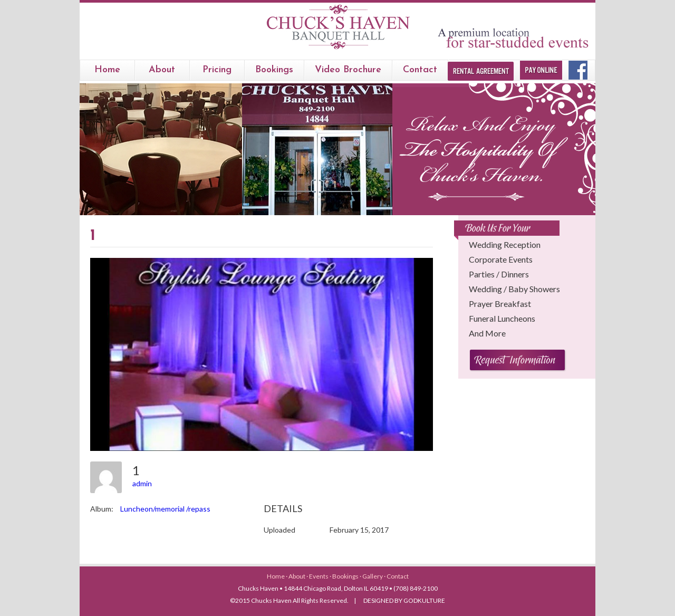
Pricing (217, 70)
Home (107, 70)
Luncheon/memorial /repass (165, 509)
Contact (420, 70)
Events (319, 576)
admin (142, 483)
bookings (274, 70)
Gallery (373, 576)
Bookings (346, 576)
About (162, 70)
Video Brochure (348, 70)
